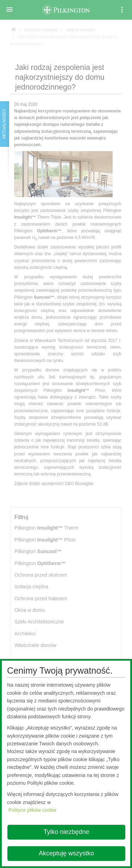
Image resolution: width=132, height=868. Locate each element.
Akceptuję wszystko (66, 853)
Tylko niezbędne (66, 832)
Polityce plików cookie (33, 810)
